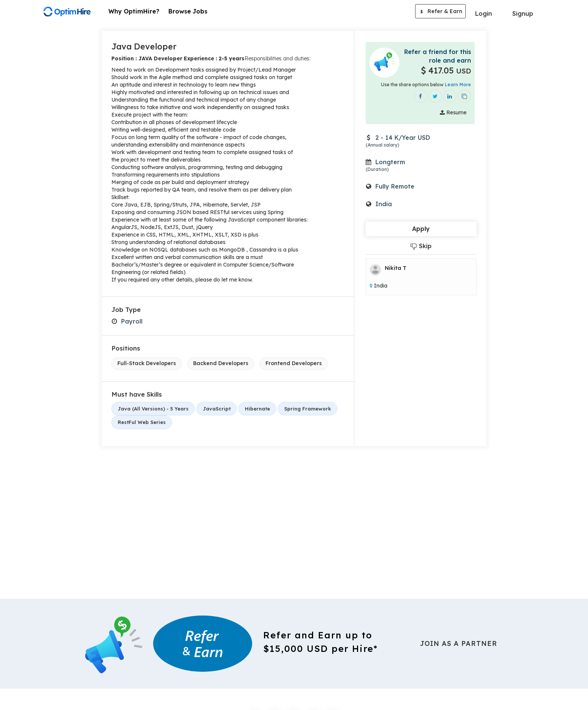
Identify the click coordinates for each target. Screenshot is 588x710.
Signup (523, 13)
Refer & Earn (440, 12)
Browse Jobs (188, 11)
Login (484, 13)
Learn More (458, 85)
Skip (421, 246)
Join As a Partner (459, 643)
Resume (453, 112)
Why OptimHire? (134, 11)
